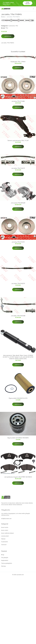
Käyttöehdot (5, 560)
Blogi (3, 555)
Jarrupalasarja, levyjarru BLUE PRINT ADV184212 (18, 477)
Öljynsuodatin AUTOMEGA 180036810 (18, 438)
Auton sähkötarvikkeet (7, 533)
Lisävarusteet (5, 536)
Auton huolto (5, 527)
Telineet (3, 539)
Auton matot (5, 530)
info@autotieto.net (6, 519)
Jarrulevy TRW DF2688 (18, 101)
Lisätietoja (8, 36)
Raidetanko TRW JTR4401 (18, 62)
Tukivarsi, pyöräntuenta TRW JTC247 (18, 141)
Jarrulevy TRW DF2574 (18, 242)
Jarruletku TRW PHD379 (18, 284)
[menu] (33, 9)
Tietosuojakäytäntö (7, 563)
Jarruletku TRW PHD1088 (18, 316)
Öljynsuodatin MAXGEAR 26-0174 (18, 398)
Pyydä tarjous (28, 3)
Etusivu (3, 17)
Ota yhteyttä (5, 558)
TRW (17, 26)
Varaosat (4, 545)
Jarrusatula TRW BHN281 (18, 203)
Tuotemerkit (12, 26)
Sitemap (3, 566)
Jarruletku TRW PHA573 (18, 168)
